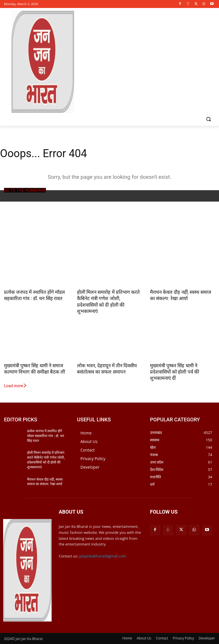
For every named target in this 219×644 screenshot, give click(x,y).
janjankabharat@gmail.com (103, 556)
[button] (208, 119)
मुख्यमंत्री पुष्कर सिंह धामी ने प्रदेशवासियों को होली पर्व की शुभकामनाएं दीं (175, 372)
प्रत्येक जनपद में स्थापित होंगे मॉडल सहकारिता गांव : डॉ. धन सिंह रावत (45, 436)
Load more (16, 386)
